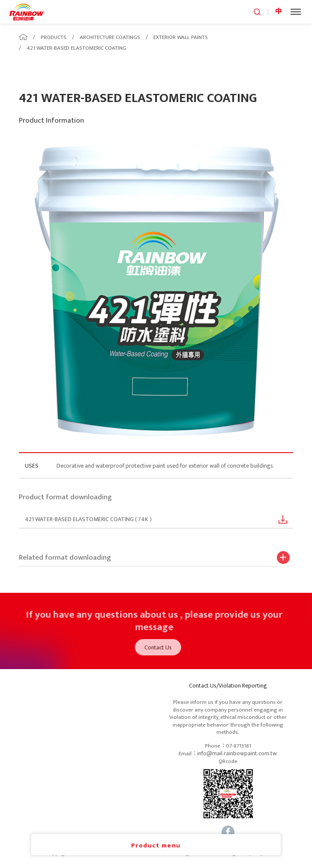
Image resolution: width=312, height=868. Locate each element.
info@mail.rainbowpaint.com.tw (237, 754)
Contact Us (161, 647)
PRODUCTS (54, 37)
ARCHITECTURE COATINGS (110, 37)
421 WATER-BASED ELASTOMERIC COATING (76, 48)
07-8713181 (238, 746)
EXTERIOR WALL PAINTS (181, 37)
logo (27, 12)
